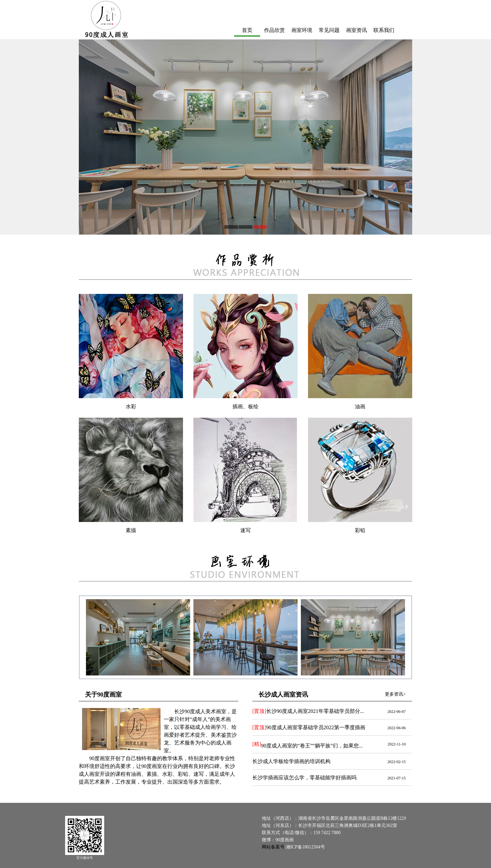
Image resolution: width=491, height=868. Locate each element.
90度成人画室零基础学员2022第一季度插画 (309, 728)
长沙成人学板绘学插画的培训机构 (291, 762)
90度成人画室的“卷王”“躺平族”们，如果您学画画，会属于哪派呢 (332, 746)
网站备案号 (273, 847)
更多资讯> (395, 694)
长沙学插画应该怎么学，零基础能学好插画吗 (304, 778)
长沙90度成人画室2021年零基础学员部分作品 (311, 711)
